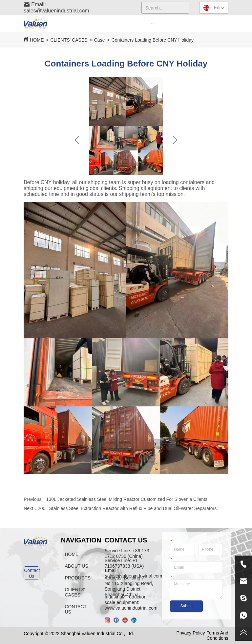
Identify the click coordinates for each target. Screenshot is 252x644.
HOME (37, 40)
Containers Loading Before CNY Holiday (153, 40)
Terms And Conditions (218, 635)
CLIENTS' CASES (69, 40)
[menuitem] (152, 24)
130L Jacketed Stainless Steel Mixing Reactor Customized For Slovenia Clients (127, 499)
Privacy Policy (190, 633)
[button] (151, 24)
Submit (187, 606)
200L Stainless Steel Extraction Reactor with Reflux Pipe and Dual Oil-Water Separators (127, 508)
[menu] (152, 24)
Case (100, 40)
